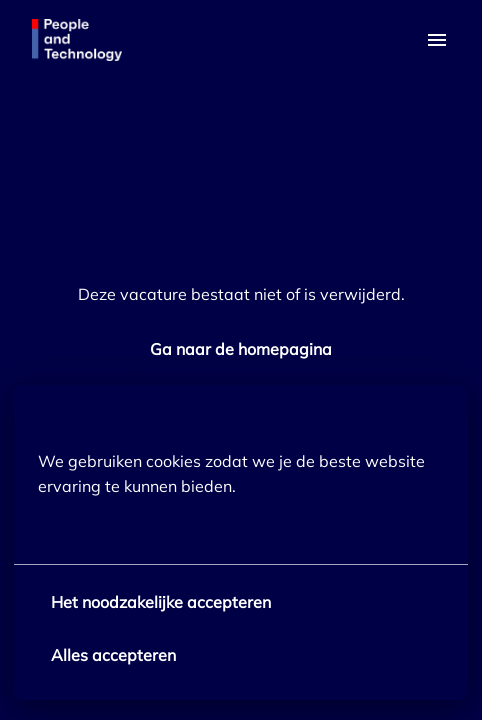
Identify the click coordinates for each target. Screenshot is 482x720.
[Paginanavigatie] (437, 40)
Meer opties (93, 528)
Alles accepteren (113, 655)
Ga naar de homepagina (241, 349)
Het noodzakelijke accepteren (161, 602)
